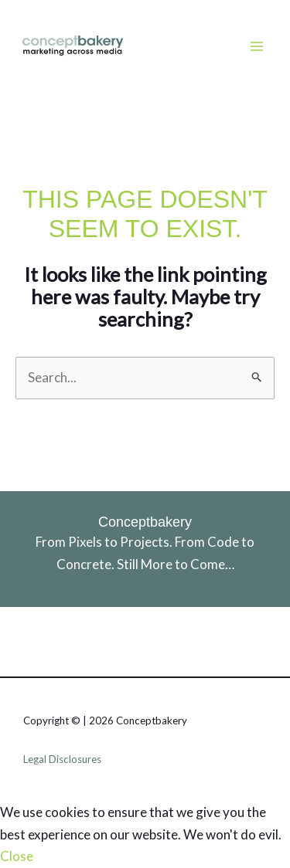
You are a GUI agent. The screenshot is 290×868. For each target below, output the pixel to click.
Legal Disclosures (62, 759)
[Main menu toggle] (258, 46)
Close (17, 856)
